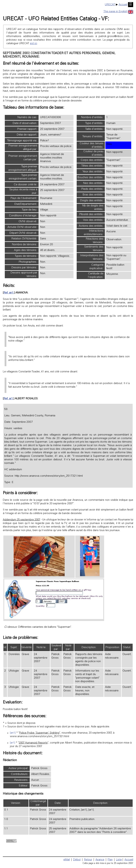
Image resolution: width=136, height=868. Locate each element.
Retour (88, 860)
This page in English (118, 12)
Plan (110, 860)
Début (77, 860)
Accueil (123, 5)
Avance (100, 860)
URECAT (110, 5)
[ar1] (12, 743)
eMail (67, 860)
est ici (33, 44)
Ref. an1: (9, 293)
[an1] (13, 733)
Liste (119, 860)
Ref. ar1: (8, 399)
